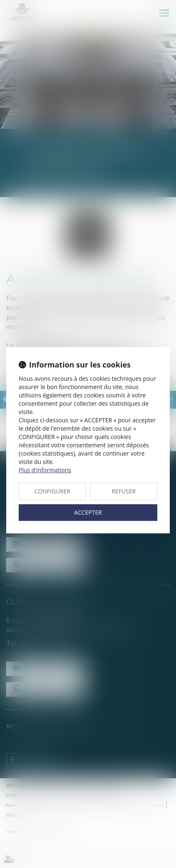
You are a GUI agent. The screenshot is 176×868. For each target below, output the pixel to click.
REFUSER (124, 491)
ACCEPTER (88, 512)
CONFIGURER (53, 491)
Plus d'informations (45, 470)
